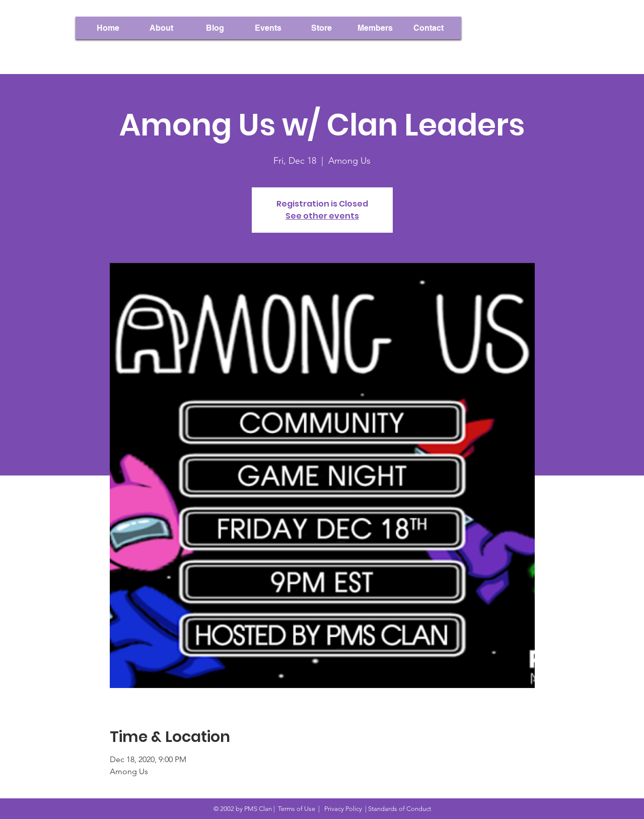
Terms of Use (297, 809)
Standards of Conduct (400, 809)
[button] (375, 28)
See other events (322, 216)
